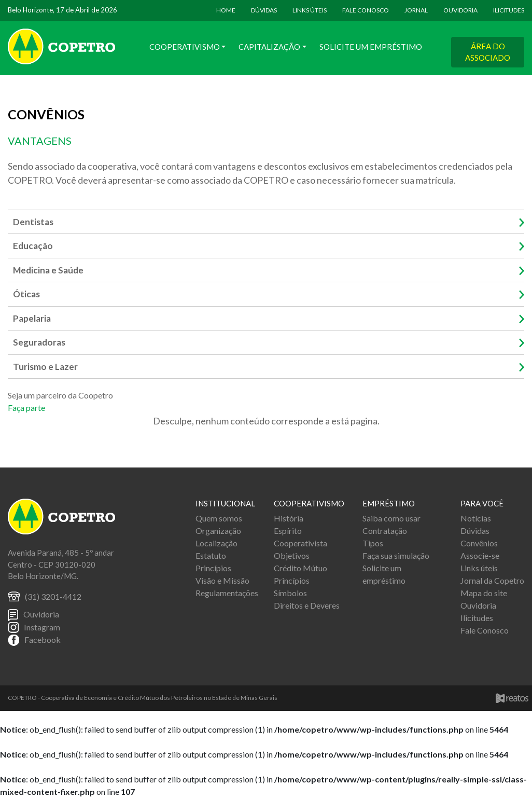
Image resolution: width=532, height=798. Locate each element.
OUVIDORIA (460, 10)
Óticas (26, 294)
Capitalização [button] (269, 47)
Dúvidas (475, 531)
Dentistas (33, 222)
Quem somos (219, 518)
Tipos (373, 543)
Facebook (43, 639)
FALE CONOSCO (366, 10)
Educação (33, 246)
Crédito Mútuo (300, 568)
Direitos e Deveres (307, 605)
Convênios (479, 543)
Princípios (213, 568)
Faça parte (26, 408)
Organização (218, 531)
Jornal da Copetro (492, 580)
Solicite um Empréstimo (371, 47)
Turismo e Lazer (45, 367)
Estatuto (211, 555)
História (289, 518)
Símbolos (290, 593)
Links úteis (479, 568)
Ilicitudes (477, 618)
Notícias (476, 518)
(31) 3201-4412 (53, 596)
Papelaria (32, 318)
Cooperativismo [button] (185, 47)
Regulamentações (227, 593)
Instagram (42, 627)
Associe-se (480, 555)
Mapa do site (484, 593)
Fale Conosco (485, 630)
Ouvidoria (41, 614)
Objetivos (292, 555)
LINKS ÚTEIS (310, 10)
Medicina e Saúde (48, 270)
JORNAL (416, 10)
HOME (226, 10)
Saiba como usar (391, 518)
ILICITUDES (509, 10)
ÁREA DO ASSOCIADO (488, 52)
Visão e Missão (222, 580)
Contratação (385, 531)
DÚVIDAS (264, 10)
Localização (216, 543)
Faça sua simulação (396, 555)
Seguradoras (39, 342)
